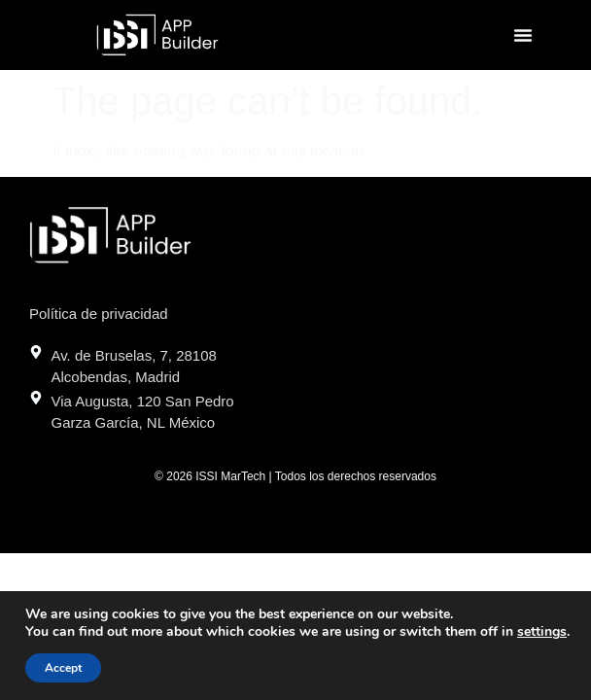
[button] (523, 35)
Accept (63, 668)
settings (542, 632)
